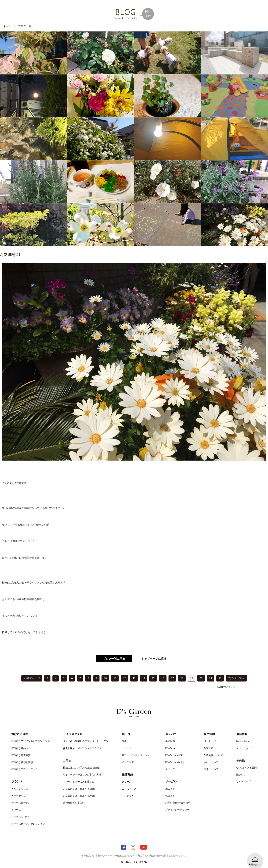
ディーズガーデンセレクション (28, 818)
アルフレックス (20, 783)
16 (163, 672)
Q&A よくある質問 (246, 762)
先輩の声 (209, 742)
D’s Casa (170, 742)
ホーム (7, 20)
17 (172, 672)
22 (220, 672)
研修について (211, 763)
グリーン (127, 775)
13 (134, 672)
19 (191, 672)
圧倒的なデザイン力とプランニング (31, 735)
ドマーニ (16, 804)
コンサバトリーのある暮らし (79, 775)
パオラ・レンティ (20, 810)
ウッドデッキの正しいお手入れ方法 (82, 768)
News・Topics (244, 735)
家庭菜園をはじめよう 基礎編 (79, 783)
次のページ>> (236, 672)
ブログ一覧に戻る (114, 652)
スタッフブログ (245, 742)
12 (124, 672)
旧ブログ (241, 768)
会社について (211, 756)
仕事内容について (213, 749)
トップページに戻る (154, 652)
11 (115, 672)
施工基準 (170, 783)
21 (211, 672)
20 (201, 672)
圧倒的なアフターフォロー (26, 763)
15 (153, 672)
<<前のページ (32, 672)
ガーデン (127, 742)
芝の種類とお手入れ (74, 797)
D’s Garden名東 (174, 749)
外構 (124, 735)
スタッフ (170, 763)
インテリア (128, 756)
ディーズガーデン (21, 797)
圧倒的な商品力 (20, 742)
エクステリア (129, 783)
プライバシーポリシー (177, 804)
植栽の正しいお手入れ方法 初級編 (81, 762)
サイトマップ (243, 775)
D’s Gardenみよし (175, 756)
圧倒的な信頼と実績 (22, 756)
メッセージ (210, 735)
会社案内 (170, 735)
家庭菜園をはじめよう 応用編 (79, 790)
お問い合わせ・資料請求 (178, 797)
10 (105, 672)
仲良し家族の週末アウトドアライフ (82, 742)
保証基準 (170, 790)
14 (144, 672)
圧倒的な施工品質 (21, 749)
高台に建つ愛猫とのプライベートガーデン (86, 735)
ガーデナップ (19, 790)
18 (182, 672)
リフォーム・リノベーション (137, 749)
